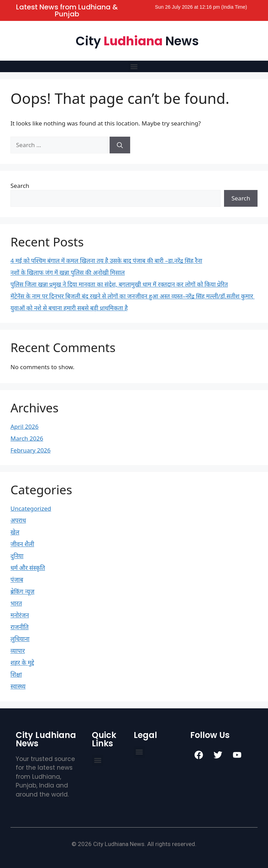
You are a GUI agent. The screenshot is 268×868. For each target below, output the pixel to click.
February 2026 (31, 450)
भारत (16, 603)
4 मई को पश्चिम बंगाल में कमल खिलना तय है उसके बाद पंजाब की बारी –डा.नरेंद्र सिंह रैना (106, 261)
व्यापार (18, 651)
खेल (15, 532)
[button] (134, 66)
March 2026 (27, 438)
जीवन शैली (22, 544)
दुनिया (17, 556)
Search (20, 186)
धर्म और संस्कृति (28, 568)
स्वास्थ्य (18, 686)
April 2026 (24, 427)
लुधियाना (20, 639)
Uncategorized (31, 508)
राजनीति (20, 627)
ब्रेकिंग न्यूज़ (23, 591)
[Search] (120, 145)
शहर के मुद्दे (22, 663)
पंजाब (17, 580)
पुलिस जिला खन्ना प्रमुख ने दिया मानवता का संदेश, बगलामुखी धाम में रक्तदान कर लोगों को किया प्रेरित (119, 284)
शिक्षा (16, 674)
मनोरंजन (20, 615)
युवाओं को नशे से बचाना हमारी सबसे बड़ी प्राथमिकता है (69, 308)
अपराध (18, 520)
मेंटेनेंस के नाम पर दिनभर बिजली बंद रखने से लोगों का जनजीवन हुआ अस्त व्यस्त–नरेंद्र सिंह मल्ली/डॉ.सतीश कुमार (133, 296)
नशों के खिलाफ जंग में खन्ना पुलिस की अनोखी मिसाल (68, 272)
